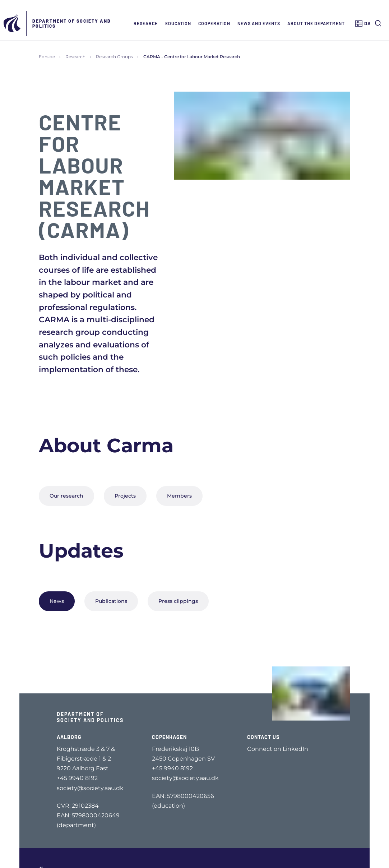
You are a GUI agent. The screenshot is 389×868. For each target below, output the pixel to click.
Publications (111, 601)
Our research (66, 496)
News (57, 601)
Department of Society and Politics (72, 23)
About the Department (316, 23)
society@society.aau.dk (90, 788)
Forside (47, 57)
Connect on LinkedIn (278, 749)
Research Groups (114, 57)
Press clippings (178, 601)
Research (146, 23)
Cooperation (214, 23)
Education (178, 23)
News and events (259, 23)
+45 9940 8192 (77, 778)
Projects (125, 496)
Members (179, 496)
